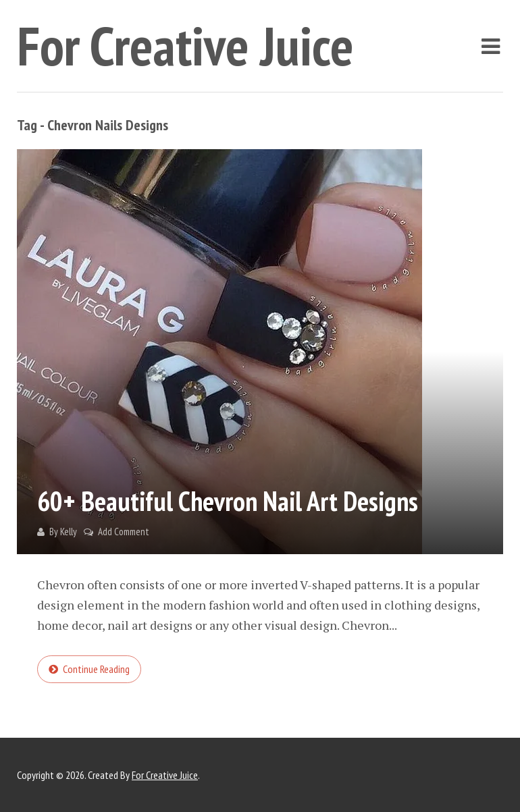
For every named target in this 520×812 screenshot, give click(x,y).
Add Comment (124, 532)
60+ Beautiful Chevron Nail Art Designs (228, 501)
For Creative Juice (185, 46)
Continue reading (96, 669)
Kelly (69, 532)
